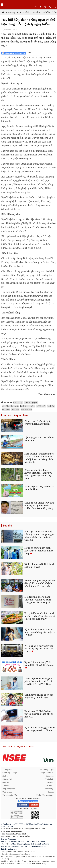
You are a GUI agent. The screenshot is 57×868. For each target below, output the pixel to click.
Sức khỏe (50, 785)
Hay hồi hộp (18, 402)
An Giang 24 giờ (14, 12)
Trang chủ (7, 769)
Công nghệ (7, 779)
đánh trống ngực (31, 402)
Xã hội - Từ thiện (46, 773)
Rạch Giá (51, 406)
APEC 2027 (41, 406)
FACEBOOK (23, 805)
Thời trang (7, 792)
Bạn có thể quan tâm (15, 415)
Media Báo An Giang (45, 795)
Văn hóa (50, 782)
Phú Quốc (6, 410)
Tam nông (49, 789)
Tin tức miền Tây (10, 795)
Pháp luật (49, 779)
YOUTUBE (34, 805)
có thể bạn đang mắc (10, 406)
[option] (29, 758)
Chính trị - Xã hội (32, 12)
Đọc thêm (8, 526)
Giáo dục (50, 776)
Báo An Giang (26, 410)
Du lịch (51, 792)
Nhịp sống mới (9, 789)
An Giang (15, 410)
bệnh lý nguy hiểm (27, 406)
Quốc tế (6, 782)
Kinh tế (5, 776)
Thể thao (6, 785)
